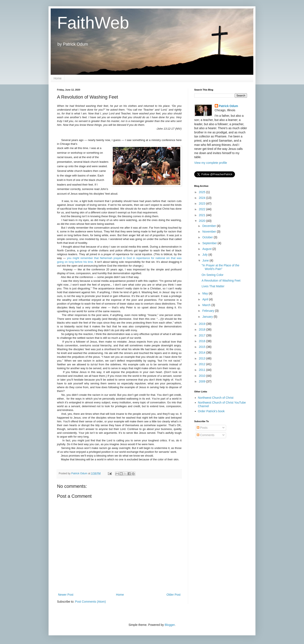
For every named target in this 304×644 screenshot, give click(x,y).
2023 (203, 203)
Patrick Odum (229, 106)
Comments (206, 435)
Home (58, 78)
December (209, 226)
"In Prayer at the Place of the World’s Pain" (221, 267)
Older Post (174, 595)
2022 (203, 209)
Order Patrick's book (211, 411)
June (206, 260)
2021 (203, 215)
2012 (203, 364)
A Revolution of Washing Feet (221, 281)
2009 (203, 381)
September (210, 243)
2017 (203, 335)
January (208, 317)
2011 (203, 370)
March (207, 305)
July (205, 255)
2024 (203, 198)
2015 (203, 347)
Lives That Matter (213, 286)
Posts (202, 428)
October (208, 237)
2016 (203, 341)
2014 (203, 353)
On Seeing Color (213, 275)
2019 (203, 324)
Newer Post (66, 595)
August (207, 249)
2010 (203, 376)
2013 (203, 358)
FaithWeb (93, 23)
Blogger (170, 625)
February (209, 311)
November (209, 232)
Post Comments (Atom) (90, 602)
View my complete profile (211, 163)
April (206, 299)
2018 (203, 329)
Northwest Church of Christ (216, 398)
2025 (203, 192)
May (205, 293)
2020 (203, 221)
